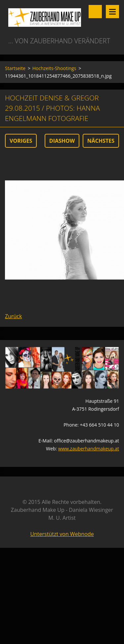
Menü (112, 12)
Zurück (13, 316)
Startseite (15, 68)
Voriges (21, 141)
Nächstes (101, 141)
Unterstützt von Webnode (62, 534)
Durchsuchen (95, 12)
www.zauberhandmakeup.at (89, 449)
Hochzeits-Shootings (54, 68)
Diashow (62, 141)
